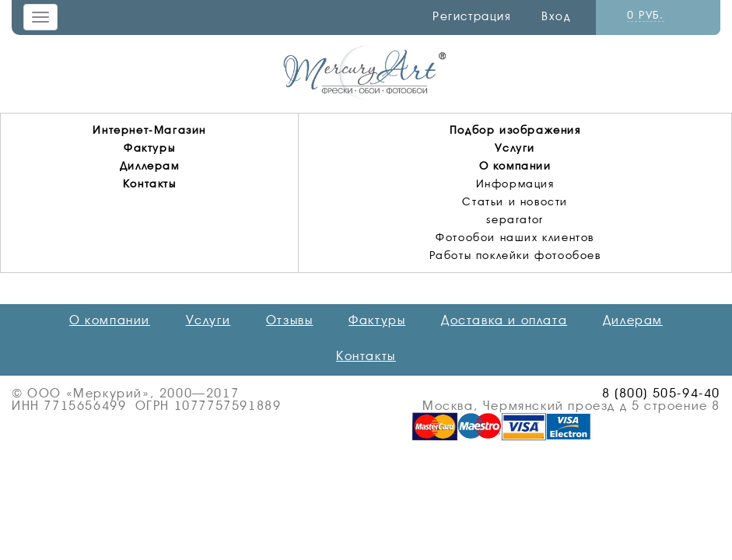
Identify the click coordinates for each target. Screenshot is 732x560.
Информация (515, 184)
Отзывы (290, 320)
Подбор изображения (515, 130)
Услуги (515, 148)
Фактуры (149, 148)
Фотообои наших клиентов (515, 237)
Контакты (150, 184)
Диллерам (150, 166)
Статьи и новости (515, 201)
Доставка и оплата (504, 320)
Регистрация (472, 16)
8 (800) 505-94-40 (661, 394)
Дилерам (633, 320)
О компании (515, 166)
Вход (556, 16)
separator (515, 219)
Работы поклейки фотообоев (515, 255)
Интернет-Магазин (149, 130)
